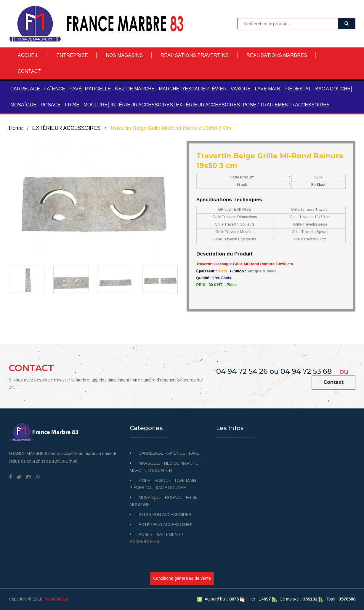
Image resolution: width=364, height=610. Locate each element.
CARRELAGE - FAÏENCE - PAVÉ (46, 89)
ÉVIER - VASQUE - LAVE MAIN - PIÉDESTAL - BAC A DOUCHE (281, 89)
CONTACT (29, 71)
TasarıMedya (56, 599)
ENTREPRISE (72, 55)
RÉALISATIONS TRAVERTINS (195, 55)
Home (16, 128)
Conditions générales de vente (182, 578)
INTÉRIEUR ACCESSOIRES (142, 105)
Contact (333, 382)
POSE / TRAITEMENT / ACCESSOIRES (286, 105)
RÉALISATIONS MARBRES (277, 55)
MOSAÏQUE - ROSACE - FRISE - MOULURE (59, 105)
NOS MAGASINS (124, 55)
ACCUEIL (28, 55)
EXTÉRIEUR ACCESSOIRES (208, 105)
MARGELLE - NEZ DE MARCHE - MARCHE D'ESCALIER (147, 89)
